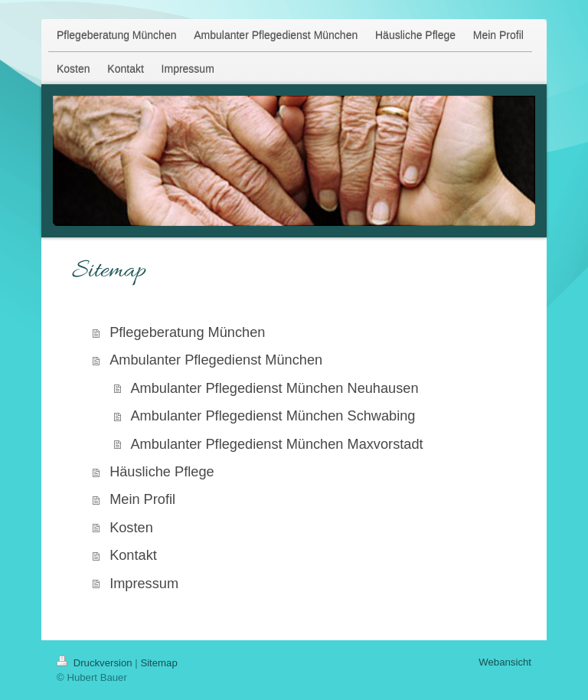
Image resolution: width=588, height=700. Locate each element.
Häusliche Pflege (162, 472)
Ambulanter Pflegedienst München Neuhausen (274, 388)
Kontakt (133, 555)
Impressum (144, 584)
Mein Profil (142, 499)
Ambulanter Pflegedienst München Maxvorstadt (276, 444)
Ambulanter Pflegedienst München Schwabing (273, 416)
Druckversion (96, 663)
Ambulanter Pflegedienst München (216, 360)
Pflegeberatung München (187, 332)
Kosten (131, 528)
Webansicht (505, 662)
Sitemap (158, 663)
